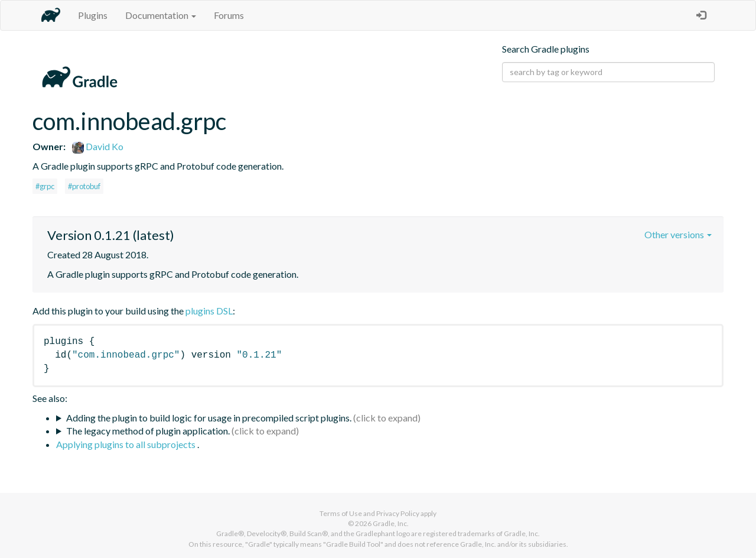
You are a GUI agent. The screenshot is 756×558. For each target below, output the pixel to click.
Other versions (678, 234)
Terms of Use (341, 513)
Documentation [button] (161, 15)
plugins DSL (209, 311)
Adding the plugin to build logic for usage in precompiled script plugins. (209, 418)
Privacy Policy (398, 513)
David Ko (98, 146)
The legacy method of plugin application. (148, 431)
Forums (229, 15)
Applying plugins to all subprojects (127, 444)
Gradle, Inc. (391, 523)
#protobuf (84, 186)
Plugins (93, 15)
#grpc (45, 186)
